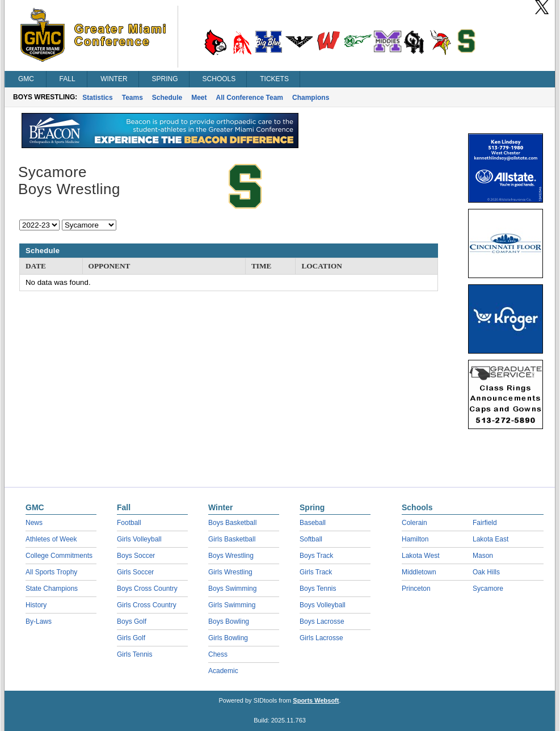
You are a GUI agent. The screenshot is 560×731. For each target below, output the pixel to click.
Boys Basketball (232, 523)
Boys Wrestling (231, 556)
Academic (223, 671)
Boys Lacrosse (322, 621)
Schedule (167, 98)
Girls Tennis (134, 654)
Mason (483, 556)
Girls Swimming (232, 605)
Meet (199, 98)
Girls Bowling (228, 638)
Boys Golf (132, 621)
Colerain (414, 523)
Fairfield (485, 523)
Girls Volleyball (139, 539)
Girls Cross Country (147, 605)
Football (129, 523)
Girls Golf (131, 638)
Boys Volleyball (323, 605)
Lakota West (420, 556)
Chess (218, 654)
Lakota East (490, 539)
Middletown (419, 572)
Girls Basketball (232, 539)
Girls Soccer (135, 572)
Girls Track (316, 572)
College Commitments (59, 556)
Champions (311, 98)
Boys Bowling (229, 621)
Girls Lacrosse (321, 638)
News (34, 523)
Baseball (313, 523)
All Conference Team (250, 98)
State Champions (52, 589)
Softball (311, 539)
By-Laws (39, 621)
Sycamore (488, 589)
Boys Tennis (318, 589)
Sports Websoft (316, 700)
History (36, 605)
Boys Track (316, 556)
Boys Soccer (136, 556)
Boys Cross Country (147, 589)
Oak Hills (486, 572)
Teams (132, 98)
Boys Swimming (232, 589)
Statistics (97, 98)
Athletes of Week (51, 539)
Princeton (416, 589)
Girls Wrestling (230, 572)
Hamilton (415, 539)
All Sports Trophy (51, 572)
